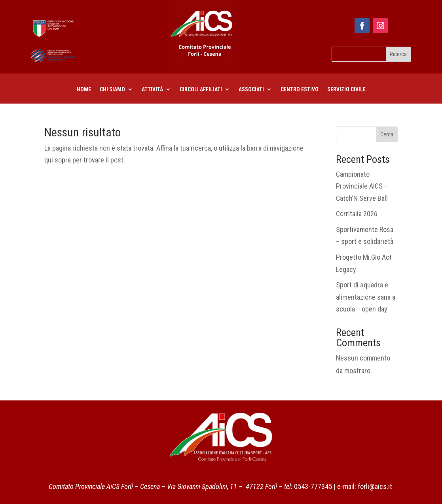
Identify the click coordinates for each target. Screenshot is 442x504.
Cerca (387, 134)
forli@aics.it (375, 486)
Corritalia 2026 (357, 214)
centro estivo (300, 90)
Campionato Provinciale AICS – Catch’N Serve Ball (362, 186)
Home (84, 90)
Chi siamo (112, 90)
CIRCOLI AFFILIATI (201, 90)
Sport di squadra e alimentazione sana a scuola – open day (366, 297)
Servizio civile (346, 90)
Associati (251, 90)
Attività (152, 90)
